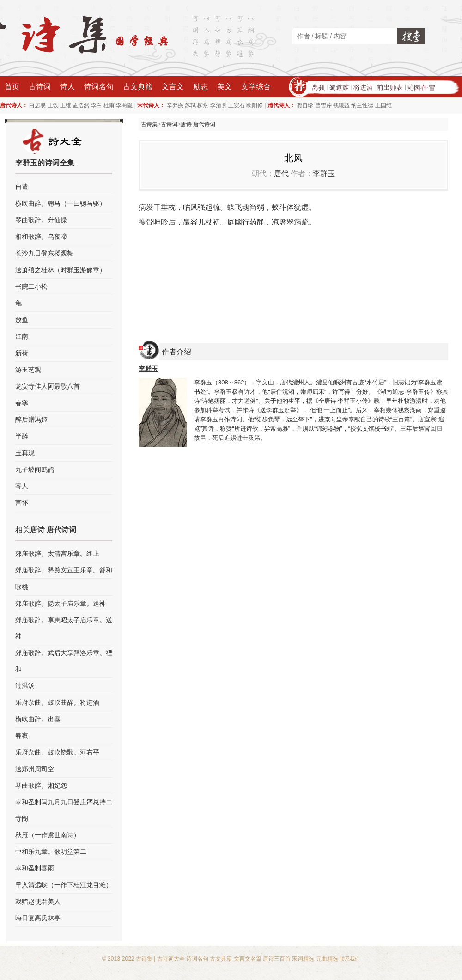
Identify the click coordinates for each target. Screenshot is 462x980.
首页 (12, 87)
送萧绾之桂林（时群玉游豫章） (61, 270)
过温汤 (25, 686)
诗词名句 (99, 87)
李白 (97, 105)
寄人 (22, 486)
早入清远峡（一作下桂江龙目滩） (64, 885)
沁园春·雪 (421, 87)
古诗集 (149, 124)
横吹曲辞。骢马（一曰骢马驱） (61, 203)
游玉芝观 (28, 370)
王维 (66, 105)
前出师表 (390, 87)
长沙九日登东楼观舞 (44, 253)
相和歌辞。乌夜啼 (41, 237)
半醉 (22, 436)
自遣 (22, 187)
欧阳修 (255, 105)
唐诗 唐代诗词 (198, 124)
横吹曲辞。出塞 (38, 719)
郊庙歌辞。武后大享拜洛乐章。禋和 (64, 661)
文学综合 (256, 87)
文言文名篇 (248, 959)
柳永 (203, 105)
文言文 (173, 87)
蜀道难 (339, 87)
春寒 (22, 403)
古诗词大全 (171, 959)
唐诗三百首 (277, 959)
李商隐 (124, 105)
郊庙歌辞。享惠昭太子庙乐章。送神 (64, 628)
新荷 (22, 353)
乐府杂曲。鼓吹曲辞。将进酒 (57, 702)
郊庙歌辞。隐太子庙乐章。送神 (61, 603)
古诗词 (40, 87)
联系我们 (350, 959)
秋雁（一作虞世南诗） (48, 835)
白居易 (37, 105)
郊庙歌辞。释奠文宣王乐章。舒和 (64, 570)
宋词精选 (303, 959)
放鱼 (22, 320)
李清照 (219, 105)
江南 (22, 336)
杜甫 (109, 105)
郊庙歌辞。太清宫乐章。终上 (57, 554)
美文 (225, 87)
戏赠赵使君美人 (38, 901)
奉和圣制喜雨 (35, 868)
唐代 (281, 173)
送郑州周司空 (35, 769)
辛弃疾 (175, 105)
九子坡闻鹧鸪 (35, 469)
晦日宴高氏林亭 (38, 918)
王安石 (237, 105)
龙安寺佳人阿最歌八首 (48, 386)
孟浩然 (81, 105)
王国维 (383, 105)
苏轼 (190, 105)
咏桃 (22, 587)
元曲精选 (327, 959)
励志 (201, 87)
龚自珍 (305, 105)
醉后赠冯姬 (31, 420)
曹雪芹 (323, 105)
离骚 (318, 87)
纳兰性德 (362, 105)
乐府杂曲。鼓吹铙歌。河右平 (57, 752)
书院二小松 (31, 286)
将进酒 (363, 87)
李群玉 (324, 173)
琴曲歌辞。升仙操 (41, 220)
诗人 (67, 87)
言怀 (22, 503)
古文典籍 (138, 87)
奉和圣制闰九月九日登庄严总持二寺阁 (64, 810)
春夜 (22, 736)
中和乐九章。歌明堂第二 (51, 852)
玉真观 (25, 453)
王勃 (53, 105)
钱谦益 (341, 105)
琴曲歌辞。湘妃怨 (41, 785)
